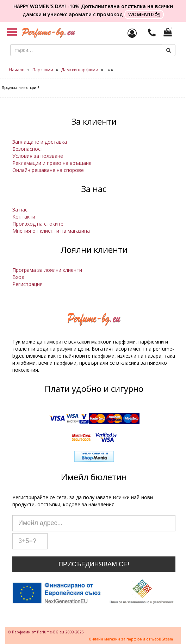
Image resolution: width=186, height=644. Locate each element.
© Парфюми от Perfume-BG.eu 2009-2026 (46, 632)
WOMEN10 (144, 14)
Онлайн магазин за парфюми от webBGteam (131, 639)
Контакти (24, 217)
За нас (20, 210)
